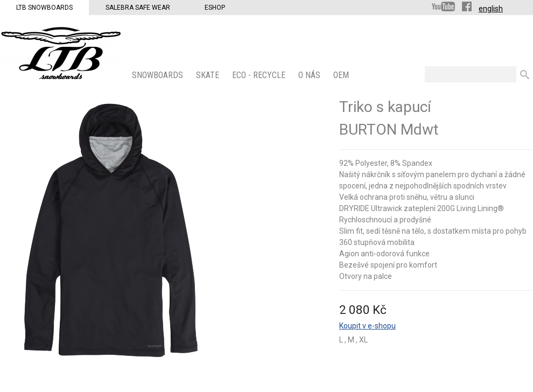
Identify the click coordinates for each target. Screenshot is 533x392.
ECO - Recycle (260, 75)
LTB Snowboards (44, 8)
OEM (342, 75)
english (491, 9)
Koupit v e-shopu (367, 326)
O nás (310, 75)
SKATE (209, 75)
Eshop (215, 8)
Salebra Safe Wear (138, 8)
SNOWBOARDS (159, 75)
